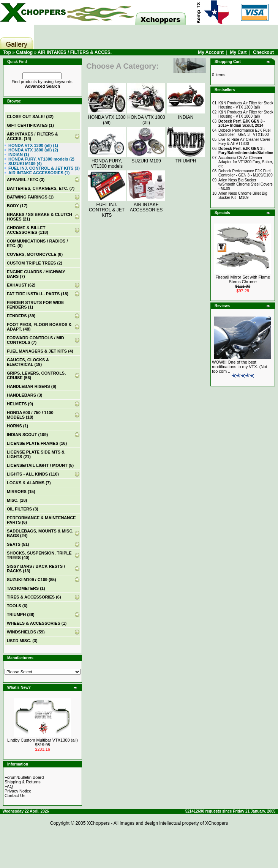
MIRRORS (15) (21, 491)
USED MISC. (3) (22, 641)
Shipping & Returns (23, 782)
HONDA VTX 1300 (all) (107, 117)
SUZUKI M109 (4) (25, 164)
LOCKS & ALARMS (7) (29, 483)
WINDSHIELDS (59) (26, 632)
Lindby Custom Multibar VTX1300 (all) (43, 740)
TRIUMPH (186, 158)
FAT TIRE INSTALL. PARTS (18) (38, 294)
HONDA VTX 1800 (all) (146, 117)
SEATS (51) (18, 544)
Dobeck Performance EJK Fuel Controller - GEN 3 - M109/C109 (246, 173)
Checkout (263, 52)
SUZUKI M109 (146, 158)
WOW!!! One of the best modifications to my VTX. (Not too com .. (240, 367)
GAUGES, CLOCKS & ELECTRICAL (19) (28, 362)
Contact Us (15, 796)
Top (7, 52)
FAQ (9, 786)
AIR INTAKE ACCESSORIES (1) (39, 173)
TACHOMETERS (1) (26, 588)
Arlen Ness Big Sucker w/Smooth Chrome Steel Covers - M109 (246, 184)
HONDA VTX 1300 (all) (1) (33, 145)
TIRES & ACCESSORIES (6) (34, 597)
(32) (30, 117)
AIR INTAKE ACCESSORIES (146, 205)
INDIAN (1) (19, 154)
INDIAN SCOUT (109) (27, 435)
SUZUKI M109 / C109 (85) (32, 580)
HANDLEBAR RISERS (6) (32, 386)
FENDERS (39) (21, 316)
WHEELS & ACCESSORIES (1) (37, 623)
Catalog (24, 52)
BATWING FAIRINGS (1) (30, 197)
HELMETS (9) (20, 404)
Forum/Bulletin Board (24, 777)
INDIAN (186, 115)
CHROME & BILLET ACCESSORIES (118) (28, 230)
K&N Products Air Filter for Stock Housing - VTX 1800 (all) (246, 114)
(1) (30, 125)
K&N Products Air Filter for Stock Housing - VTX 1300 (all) (246, 105)
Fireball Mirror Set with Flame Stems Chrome (243, 279)
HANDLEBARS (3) (25, 395)
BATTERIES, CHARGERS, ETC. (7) (41, 188)
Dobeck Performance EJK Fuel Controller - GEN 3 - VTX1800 (244, 132)
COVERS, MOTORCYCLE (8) (35, 254)
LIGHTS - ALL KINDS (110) (33, 474)
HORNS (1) (17, 426)
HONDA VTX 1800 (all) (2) (33, 150)
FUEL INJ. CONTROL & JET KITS (107, 207)
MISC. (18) (17, 500)
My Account (211, 52)
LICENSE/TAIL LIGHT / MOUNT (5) (40, 465)
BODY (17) (17, 206)
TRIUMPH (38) (21, 614)
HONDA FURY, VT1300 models (107, 161)
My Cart (239, 52)
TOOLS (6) (17, 606)
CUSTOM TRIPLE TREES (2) (35, 263)
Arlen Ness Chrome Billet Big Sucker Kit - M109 (243, 195)
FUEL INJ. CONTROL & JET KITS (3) (44, 168)
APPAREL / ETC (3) (26, 180)
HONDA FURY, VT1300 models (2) (41, 159)
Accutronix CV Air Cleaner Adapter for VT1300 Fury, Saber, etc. (246, 162)
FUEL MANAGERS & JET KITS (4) (40, 351)
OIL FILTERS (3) (23, 509)
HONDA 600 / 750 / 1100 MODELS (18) (30, 415)
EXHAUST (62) (21, 285)
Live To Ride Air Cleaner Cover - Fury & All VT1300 (246, 142)
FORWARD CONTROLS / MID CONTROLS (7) (36, 340)
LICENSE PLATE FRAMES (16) (37, 443)
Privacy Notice (18, 791)
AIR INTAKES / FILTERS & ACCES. (75, 52)
